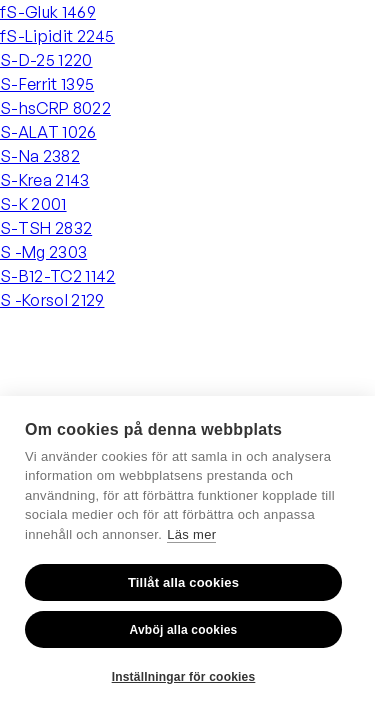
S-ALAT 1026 (48, 132)
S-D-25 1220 (46, 60)
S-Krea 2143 (45, 180)
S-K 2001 (33, 204)
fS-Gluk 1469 (48, 12)
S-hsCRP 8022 (55, 108)
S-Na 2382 (40, 156)
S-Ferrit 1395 (47, 84)
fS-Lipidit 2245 (57, 36)
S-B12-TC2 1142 (57, 276)
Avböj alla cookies (184, 630)
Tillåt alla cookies (183, 582)
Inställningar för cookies (184, 677)
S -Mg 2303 (43, 252)
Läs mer (191, 534)
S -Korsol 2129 (52, 300)
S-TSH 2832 (46, 228)
